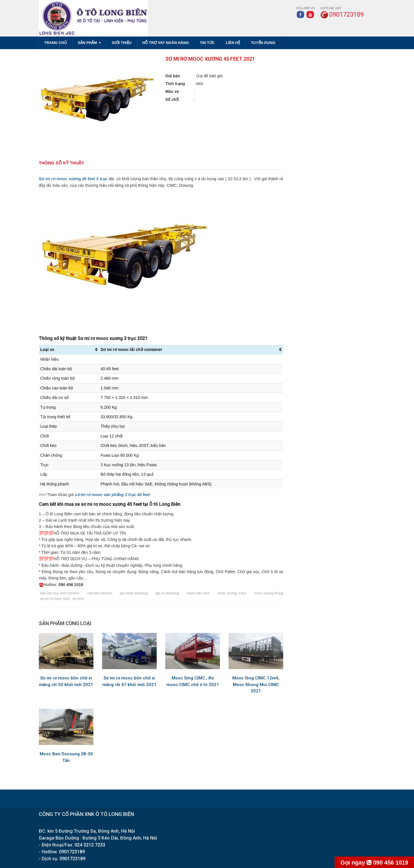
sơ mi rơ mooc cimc (55, 599)
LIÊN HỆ (233, 43)
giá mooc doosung (134, 593)
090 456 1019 (374, 863)
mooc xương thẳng (269, 593)
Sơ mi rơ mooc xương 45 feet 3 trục (73, 179)
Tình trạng (175, 84)
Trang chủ (56, 43)
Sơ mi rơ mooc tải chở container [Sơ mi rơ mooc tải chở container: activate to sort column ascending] (132, 349)
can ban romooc (99, 593)
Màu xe (172, 91)
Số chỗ (172, 99)
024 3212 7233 (90, 845)
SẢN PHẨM (89, 43)
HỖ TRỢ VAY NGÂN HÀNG (166, 43)
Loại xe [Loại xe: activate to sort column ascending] (47, 349)
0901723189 (72, 852)
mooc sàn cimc (198, 593)
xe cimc (78, 599)
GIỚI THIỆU (122, 43)
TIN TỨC (207, 43)
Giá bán (173, 76)
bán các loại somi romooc (60, 593)
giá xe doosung (167, 593)
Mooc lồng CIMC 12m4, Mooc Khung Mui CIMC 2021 (256, 684)
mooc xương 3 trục (232, 593)
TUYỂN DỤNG (263, 43)
